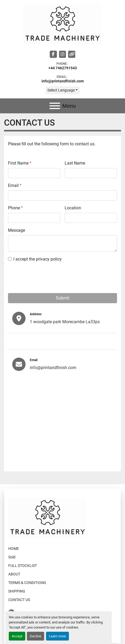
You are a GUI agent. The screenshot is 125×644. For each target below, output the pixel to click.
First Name (20, 163)
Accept (17, 636)
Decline (36, 636)
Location (73, 208)
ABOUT (14, 574)
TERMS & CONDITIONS (27, 583)
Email (15, 185)
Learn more (57, 636)
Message (16, 230)
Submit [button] (63, 298)
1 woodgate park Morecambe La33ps (65, 322)
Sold (12, 557)
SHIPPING (17, 591)
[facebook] (53, 54)
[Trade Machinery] (47, 517)
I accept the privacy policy (37, 259)
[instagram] (63, 54)
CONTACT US (19, 600)
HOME (14, 549)
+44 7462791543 (63, 68)
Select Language (61, 90)
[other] (72, 54)
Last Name (75, 163)
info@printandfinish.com (63, 81)
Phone (15, 208)
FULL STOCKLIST (23, 566)
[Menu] (55, 106)
